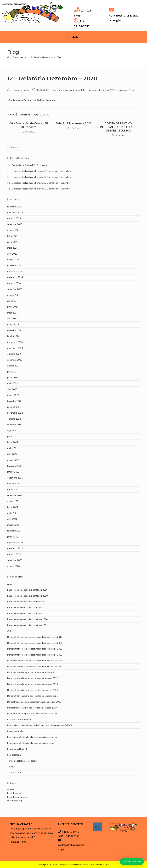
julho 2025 (12, 236)
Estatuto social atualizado (19, 720)
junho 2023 (13, 377)
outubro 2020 (14, 554)
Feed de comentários (17, 797)
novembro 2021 (15, 484)
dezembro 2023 (15, 342)
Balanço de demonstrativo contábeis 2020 (27, 596)
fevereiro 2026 (14, 207)
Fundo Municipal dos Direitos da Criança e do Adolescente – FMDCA (40, 725)
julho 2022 (12, 436)
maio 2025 (12, 248)
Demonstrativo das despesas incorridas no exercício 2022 (35, 649)
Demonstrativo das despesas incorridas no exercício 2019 (35, 637)
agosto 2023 (13, 366)
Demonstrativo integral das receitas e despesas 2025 (33, 696)
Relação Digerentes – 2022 (73, 123)
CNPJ (10, 631)
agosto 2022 (13, 431)
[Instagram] (98, 827)
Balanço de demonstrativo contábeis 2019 (27, 590)
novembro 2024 (15, 277)
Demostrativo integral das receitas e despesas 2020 (86, 90)
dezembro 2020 (15, 542)
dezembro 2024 (15, 271)
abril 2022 (12, 454)
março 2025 (13, 260)
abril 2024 (12, 319)
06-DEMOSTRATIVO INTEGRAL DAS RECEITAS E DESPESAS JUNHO (118, 127)
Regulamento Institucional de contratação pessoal (31, 743)
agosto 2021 (13, 501)
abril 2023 (12, 389)
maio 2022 (12, 448)
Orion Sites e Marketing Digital (96, 865)
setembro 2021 (15, 495)
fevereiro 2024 (14, 330)
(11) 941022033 (70, 836)
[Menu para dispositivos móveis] (73, 37)
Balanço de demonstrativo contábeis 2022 (27, 607)
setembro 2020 (15, 560)
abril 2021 (12, 519)
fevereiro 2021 (14, 531)
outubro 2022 (14, 419)
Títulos (11, 767)
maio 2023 (12, 383)
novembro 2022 (15, 413)
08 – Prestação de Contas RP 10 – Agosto (29, 125)
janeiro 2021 (13, 537)
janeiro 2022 (13, 472)
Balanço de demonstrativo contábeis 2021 (27, 602)
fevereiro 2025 (14, 266)
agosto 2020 (13, 566)
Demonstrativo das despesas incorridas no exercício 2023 (35, 655)
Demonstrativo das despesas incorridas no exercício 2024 (35, 661)
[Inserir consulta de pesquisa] (73, 147)
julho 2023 (12, 372)
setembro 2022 (15, 425)
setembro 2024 (15, 289)
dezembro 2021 (15, 478)
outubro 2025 (14, 218)
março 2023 (13, 395)
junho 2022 (13, 442)
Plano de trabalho (16, 731)
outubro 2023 (14, 354)
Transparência (127, 90)
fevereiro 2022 (14, 466)
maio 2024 (12, 313)
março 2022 (13, 460)
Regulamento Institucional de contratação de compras (33, 737)
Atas (9, 584)
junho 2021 (13, 507)
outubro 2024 (14, 283)
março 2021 (13, 525)
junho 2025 (13, 242)
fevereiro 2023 (14, 401)
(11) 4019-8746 (70, 832)
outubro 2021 (14, 489)
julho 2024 (12, 301)
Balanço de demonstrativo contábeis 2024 (27, 619)
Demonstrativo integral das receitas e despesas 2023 (33, 684)
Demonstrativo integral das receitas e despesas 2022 (33, 678)
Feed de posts (14, 793)
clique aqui (51, 100)
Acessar (11, 789)
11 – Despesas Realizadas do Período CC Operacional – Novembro (39, 171)
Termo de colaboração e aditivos (23, 761)
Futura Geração (20, 90)
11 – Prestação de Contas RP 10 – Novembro (29, 165)
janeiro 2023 (13, 407)
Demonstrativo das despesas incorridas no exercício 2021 (35, 643)
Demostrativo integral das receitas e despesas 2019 (32, 708)
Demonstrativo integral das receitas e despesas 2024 (33, 690)
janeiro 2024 (13, 336)
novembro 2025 (15, 212)
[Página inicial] (8, 57)
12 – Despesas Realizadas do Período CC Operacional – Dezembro (39, 183)
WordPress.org (14, 801)
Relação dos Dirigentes (18, 749)
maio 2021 (12, 513)
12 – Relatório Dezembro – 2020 (45, 57)
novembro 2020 (15, 548)
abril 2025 (12, 254)
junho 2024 (13, 307)
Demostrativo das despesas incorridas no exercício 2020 (34, 702)
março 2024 (13, 324)
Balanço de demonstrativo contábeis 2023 (27, 613)
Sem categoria (14, 755)
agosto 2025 (13, 230)
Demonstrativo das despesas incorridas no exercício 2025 (35, 666)
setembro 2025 (15, 224)
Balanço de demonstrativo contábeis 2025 (27, 625)
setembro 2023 (15, 360)
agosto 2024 (13, 295)
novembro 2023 (15, 348)
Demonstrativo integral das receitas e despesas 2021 (33, 672)
